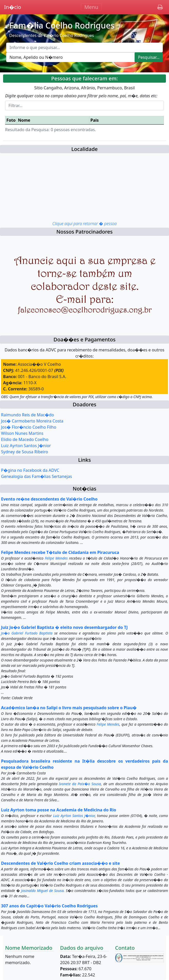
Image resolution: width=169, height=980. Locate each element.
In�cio (13, 7)
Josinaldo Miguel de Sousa (42, 891)
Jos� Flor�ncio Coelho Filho (29, 427)
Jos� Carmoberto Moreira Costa (32, 421)
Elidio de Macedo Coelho (25, 439)
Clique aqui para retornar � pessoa (85, 224)
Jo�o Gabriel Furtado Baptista (27, 633)
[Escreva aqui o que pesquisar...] (85, 47)
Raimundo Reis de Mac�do (27, 415)
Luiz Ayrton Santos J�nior (26, 446)
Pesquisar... (149, 57)
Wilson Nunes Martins (22, 433)
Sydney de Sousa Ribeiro (25, 452)
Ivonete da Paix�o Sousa (80, 784)
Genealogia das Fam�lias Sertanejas (36, 476)
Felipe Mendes (56, 558)
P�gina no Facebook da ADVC (30, 470)
